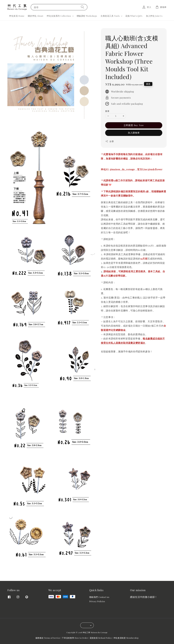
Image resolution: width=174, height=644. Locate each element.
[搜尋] (82, 7)
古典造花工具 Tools (110, 16)
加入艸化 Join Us (154, 16)
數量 (107, 111)
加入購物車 (134, 133)
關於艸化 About (36, 16)
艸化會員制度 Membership (126, 638)
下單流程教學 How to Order (75, 638)
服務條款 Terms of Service (48, 638)
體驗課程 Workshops (87, 16)
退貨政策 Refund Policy (101, 638)
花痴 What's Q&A (134, 16)
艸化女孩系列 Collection (59, 16)
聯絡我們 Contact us (99, 597)
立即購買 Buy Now (134, 125)
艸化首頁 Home (17, 16)
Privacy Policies (97, 601)
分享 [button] (110, 141)
